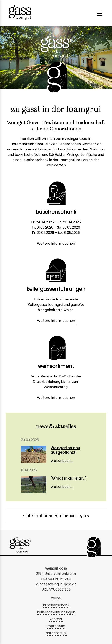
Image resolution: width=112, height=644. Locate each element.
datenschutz (56, 633)
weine (56, 598)
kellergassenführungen (56, 612)
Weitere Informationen (56, 243)
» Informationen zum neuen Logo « (56, 516)
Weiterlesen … (62, 461)
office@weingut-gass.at (56, 584)
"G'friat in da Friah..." (68, 478)
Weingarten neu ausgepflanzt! (65, 450)
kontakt (56, 619)
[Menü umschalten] (100, 13)
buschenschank (56, 605)
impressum (56, 626)
